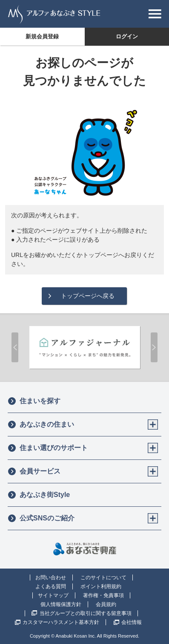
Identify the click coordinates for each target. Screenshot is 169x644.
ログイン (127, 36)
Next (154, 347)
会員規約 (106, 604)
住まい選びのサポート (48, 448)
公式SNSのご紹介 (41, 518)
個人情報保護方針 (61, 604)
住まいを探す (34, 401)
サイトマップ (53, 595)
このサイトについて (103, 578)
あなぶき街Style (39, 495)
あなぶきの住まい (41, 425)
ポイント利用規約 (101, 586)
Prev (15, 347)
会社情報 (132, 622)
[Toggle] (153, 425)
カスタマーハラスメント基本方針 (61, 622)
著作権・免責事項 (103, 595)
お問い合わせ (51, 578)
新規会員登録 (42, 36)
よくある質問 (51, 586)
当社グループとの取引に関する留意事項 (86, 613)
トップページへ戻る (88, 296)
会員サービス (34, 471)
